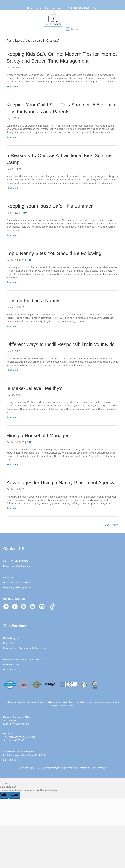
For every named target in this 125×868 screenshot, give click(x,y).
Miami (58, 702)
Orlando (90, 702)
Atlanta (10, 702)
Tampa (54, 706)
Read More (12, 86)
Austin (18, 702)
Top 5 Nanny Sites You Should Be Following (54, 253)
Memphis (68, 702)
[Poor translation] (14, 795)
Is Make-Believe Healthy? (34, 388)
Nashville (80, 702)
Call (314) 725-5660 (78, 8)
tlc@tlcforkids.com (21, 566)
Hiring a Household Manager (38, 435)
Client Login (34, 8)
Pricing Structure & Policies (17, 583)
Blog (96, 8)
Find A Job (9, 578)
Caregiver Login (54, 8)
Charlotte (29, 702)
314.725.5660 (21, 561)
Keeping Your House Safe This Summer (50, 206)
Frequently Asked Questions (17, 587)
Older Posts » (112, 525)
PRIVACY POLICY (70, 768)
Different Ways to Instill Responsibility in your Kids (61, 344)
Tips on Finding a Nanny (33, 300)
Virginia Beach (67, 706)
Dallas (49, 702)
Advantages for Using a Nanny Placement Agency (61, 483)
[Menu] (72, 29)
